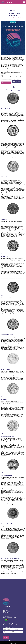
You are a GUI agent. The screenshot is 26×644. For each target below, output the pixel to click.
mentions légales (11, 627)
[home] (8, 2)
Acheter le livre (17, 82)
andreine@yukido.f (6, 616)
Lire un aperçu (6, 83)
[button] (24, 2)
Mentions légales (13, 643)
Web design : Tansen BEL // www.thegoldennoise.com (13, 642)
